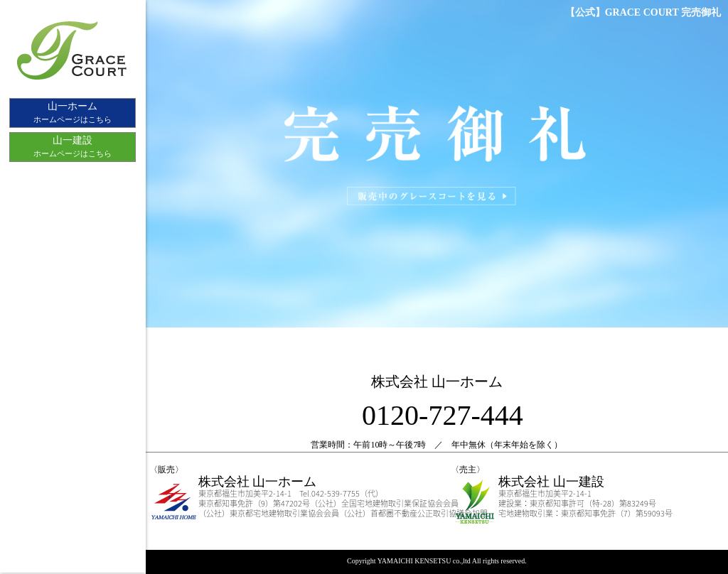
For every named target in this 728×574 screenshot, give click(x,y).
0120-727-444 (443, 415)
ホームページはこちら (73, 112)
